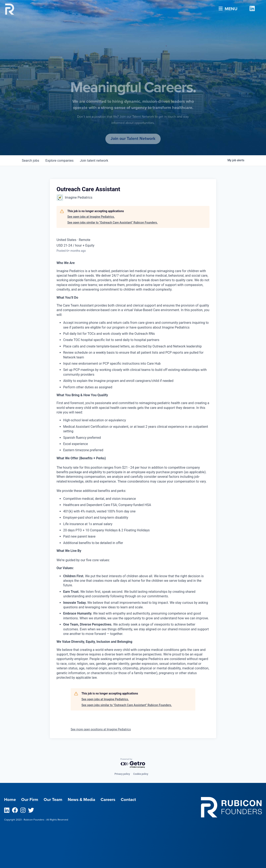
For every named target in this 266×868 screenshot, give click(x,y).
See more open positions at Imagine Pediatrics (101, 730)
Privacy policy (122, 774)
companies (60, 161)
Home (10, 800)
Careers (110, 800)
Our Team (54, 800)
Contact (131, 800)
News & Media (83, 800)
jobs (31, 161)
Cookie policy (141, 774)
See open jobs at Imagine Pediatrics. (91, 217)
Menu (227, 7)
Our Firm (30, 800)
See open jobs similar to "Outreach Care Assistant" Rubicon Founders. (113, 223)
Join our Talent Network (133, 139)
